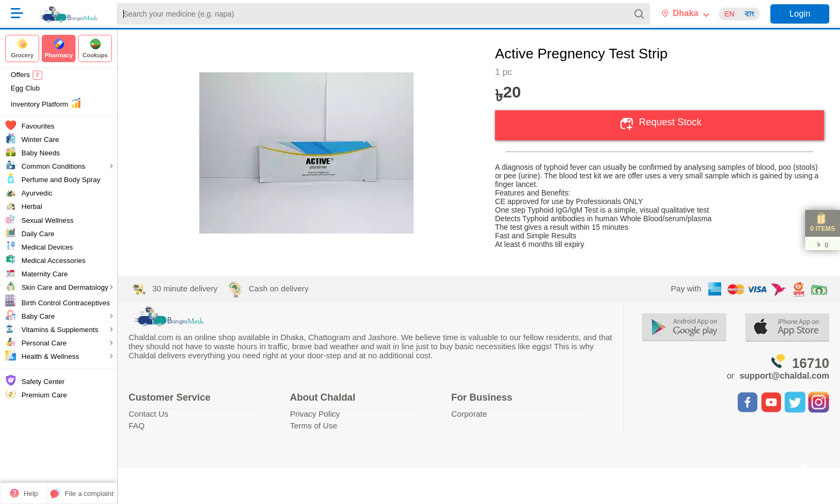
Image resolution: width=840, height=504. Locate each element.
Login (800, 14)
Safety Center (43, 382)
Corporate (469, 414)
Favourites (38, 126)
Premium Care (44, 395)
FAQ (137, 426)
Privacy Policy (315, 414)
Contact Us (148, 414)
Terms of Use (313, 426)
